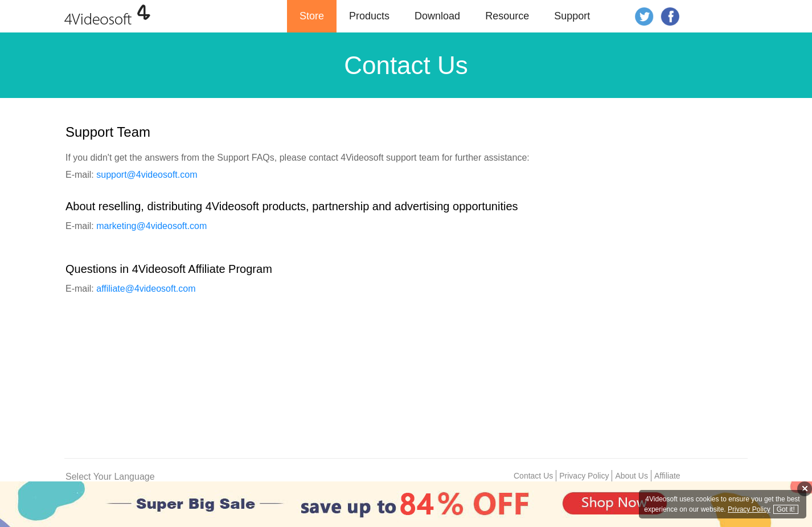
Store (312, 16)
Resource (507, 16)
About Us (631, 476)
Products (369, 16)
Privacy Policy (584, 476)
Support (572, 16)
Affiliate (667, 476)
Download (437, 16)
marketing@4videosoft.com (151, 226)
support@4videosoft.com (147, 175)
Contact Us (533, 476)
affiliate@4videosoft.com (146, 289)
